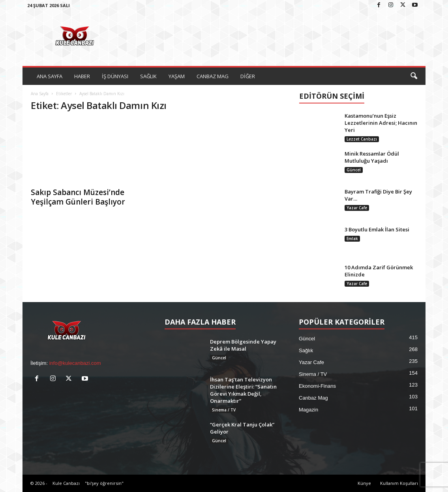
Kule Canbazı (66, 483)
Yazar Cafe (357, 208)
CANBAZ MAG (213, 76)
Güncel (354, 170)
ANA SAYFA (50, 76)
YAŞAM (177, 76)
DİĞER (248, 76)
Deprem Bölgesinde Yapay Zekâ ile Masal (243, 345)
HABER (82, 76)
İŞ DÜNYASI (115, 76)
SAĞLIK (148, 76)
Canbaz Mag (313, 398)
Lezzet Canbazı (362, 139)
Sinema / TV (224, 410)
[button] (414, 76)
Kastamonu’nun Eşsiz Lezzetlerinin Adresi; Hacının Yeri (381, 123)
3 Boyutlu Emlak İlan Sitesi (377, 229)
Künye (364, 483)
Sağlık (306, 350)
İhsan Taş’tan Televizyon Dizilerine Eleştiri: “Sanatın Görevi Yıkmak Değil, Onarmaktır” (243, 390)
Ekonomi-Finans (317, 386)
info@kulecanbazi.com (75, 363)
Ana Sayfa (40, 94)
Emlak (352, 238)
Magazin (308, 410)
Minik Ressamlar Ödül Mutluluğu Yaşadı (372, 157)
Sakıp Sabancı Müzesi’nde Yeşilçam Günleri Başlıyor (78, 197)
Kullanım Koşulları (399, 483)
